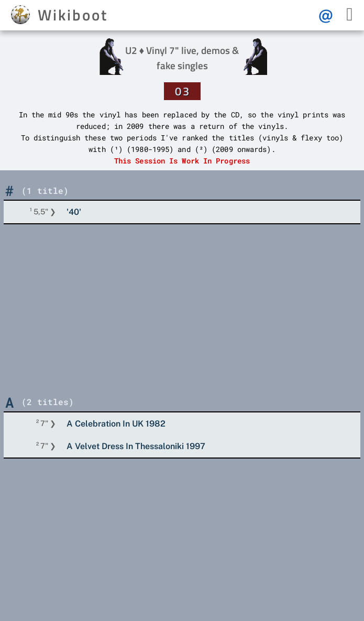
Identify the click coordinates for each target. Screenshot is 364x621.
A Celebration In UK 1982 (116, 424)
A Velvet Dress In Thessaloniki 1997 (136, 446)
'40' (74, 212)
